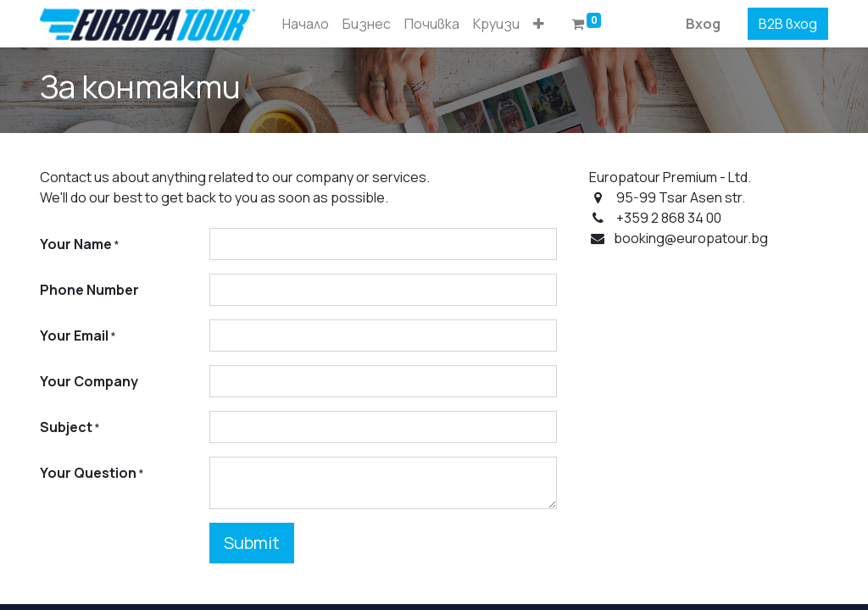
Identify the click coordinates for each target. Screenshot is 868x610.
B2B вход (788, 24)
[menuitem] (306, 24)
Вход (703, 24)
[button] (539, 24)
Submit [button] (252, 543)
